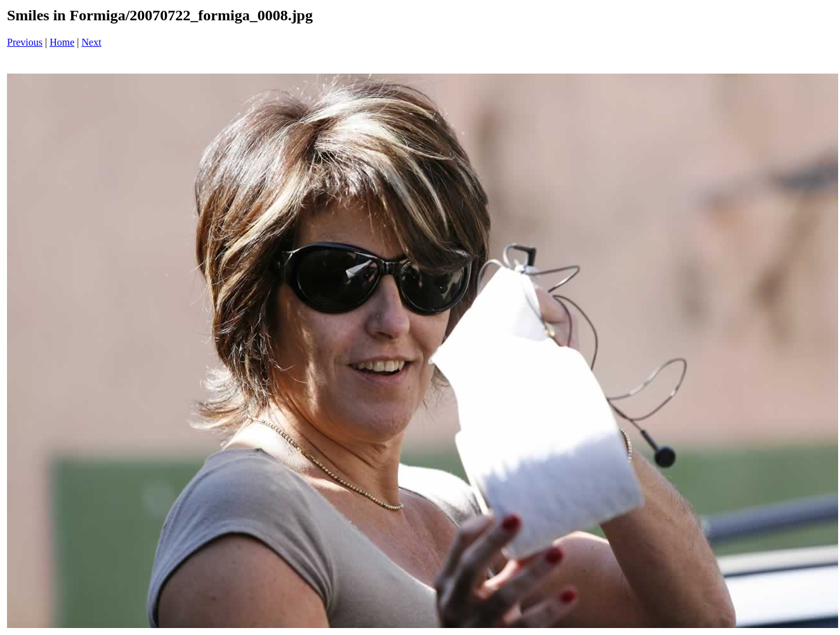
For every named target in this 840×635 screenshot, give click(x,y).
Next (92, 42)
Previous (25, 42)
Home (62, 42)
